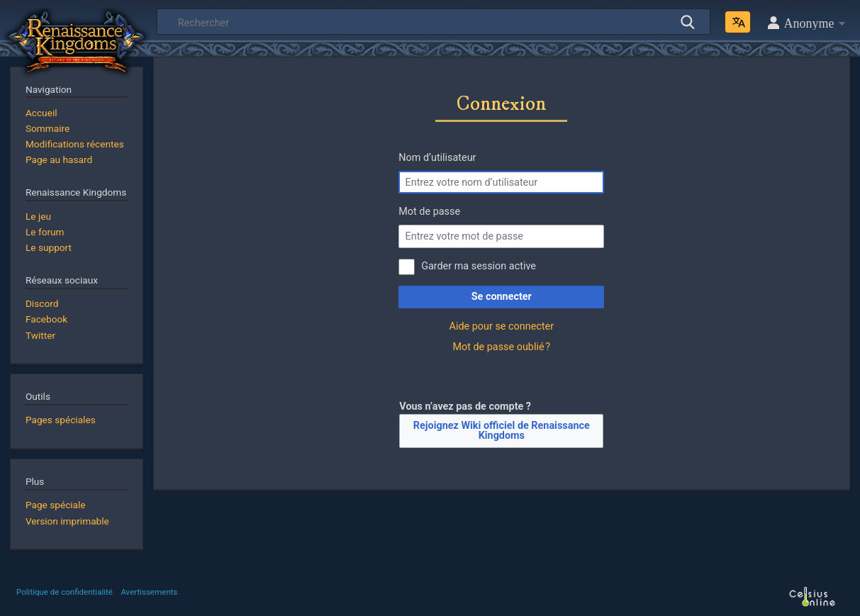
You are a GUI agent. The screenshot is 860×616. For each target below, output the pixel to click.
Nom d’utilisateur (437, 158)
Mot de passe (429, 212)
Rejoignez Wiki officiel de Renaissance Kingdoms (502, 431)
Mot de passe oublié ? (501, 347)
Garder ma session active (479, 266)
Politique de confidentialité (65, 592)
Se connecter (502, 297)
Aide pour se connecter (502, 326)
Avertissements (149, 592)
